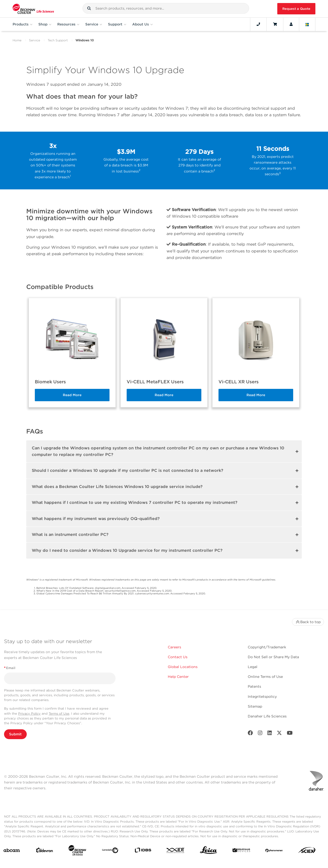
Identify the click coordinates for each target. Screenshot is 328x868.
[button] (89, 8)
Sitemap (255, 706)
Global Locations (183, 667)
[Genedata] (110, 851)
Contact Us (178, 657)
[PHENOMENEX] (274, 851)
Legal (253, 667)
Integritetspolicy (262, 697)
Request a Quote (296, 9)
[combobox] (166, 8)
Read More (72, 395)
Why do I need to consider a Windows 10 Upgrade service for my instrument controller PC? (127, 550)
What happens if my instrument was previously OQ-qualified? (96, 519)
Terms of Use (59, 714)
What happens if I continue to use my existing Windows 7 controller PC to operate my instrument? (135, 502)
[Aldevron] (45, 851)
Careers (174, 647)
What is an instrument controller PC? (70, 534)
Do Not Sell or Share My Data (273, 657)
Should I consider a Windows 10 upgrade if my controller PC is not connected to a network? (128, 470)
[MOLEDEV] (241, 851)
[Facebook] (250, 734)
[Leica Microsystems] (209, 851)
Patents (254, 686)
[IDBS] (143, 851)
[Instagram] (260, 734)
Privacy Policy (29, 714)
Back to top (308, 622)
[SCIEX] (307, 851)
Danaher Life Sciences (267, 716)
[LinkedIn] (270, 734)
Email (10, 668)
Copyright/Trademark (267, 647)
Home (17, 40)
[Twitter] (279, 734)
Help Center (178, 677)
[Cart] (275, 24)
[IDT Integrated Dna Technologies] (176, 851)
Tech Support (58, 40)
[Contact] (258, 24)
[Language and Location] (307, 24)
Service (35, 40)
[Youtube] (290, 734)
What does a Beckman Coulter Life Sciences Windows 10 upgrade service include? (117, 487)
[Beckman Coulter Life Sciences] (77, 851)
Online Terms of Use (265, 677)
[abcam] (12, 851)
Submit (15, 734)
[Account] (291, 24)
